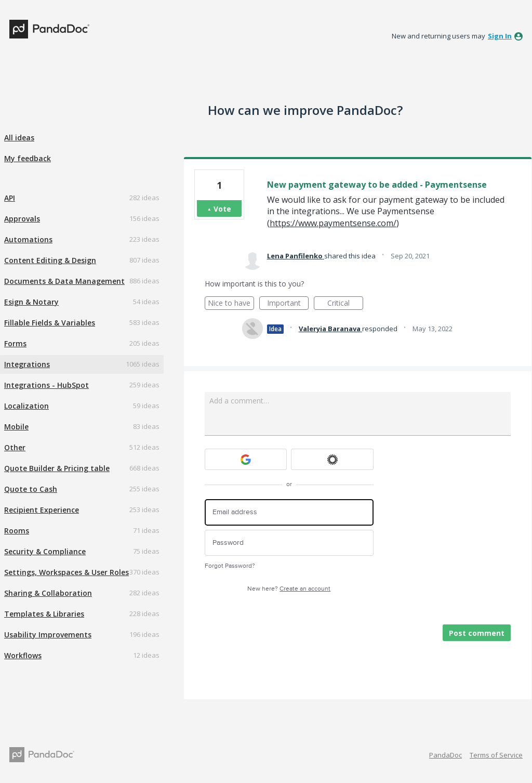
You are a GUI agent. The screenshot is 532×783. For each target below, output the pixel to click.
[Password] (289, 543)
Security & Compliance (45, 551)
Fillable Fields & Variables (50, 323)
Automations (28, 239)
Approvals (22, 219)
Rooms (17, 531)
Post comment (477, 633)
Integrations (27, 364)
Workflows (23, 655)
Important (288, 304)
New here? (289, 589)
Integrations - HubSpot (46, 385)
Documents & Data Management (64, 281)
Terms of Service (496, 755)
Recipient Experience (42, 510)
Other (15, 447)
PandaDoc (445, 755)
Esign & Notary (31, 302)
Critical (345, 304)
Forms (15, 343)
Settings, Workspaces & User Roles (66, 572)
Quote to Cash (31, 489)
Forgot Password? (230, 566)
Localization (26, 406)
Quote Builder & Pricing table (57, 468)
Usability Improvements (48, 635)
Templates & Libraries (44, 614)
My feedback (28, 158)
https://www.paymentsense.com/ (333, 223)
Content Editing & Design (50, 260)
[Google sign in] (246, 459)
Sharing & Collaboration (48, 593)
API (10, 198)
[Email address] (289, 512)
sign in (500, 36)
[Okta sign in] (332, 459)
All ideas (19, 138)
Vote (222, 209)
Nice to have (231, 304)
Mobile (16, 427)
